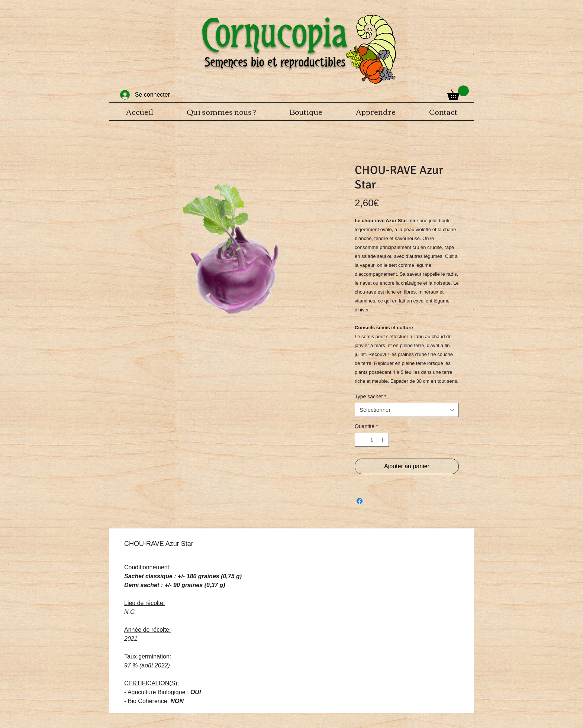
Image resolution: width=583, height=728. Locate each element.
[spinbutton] (372, 440)
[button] (458, 93)
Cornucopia (275, 33)
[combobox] (407, 410)
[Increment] (383, 440)
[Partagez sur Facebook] (360, 501)
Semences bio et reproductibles (275, 62)
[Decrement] (360, 440)
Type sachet (371, 397)
